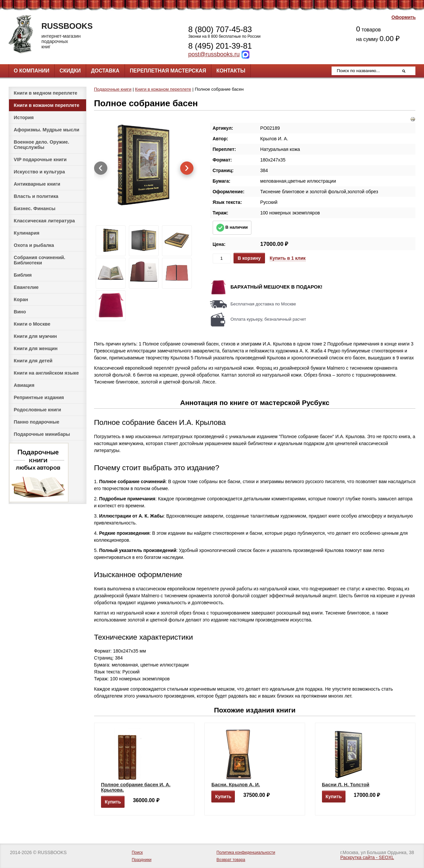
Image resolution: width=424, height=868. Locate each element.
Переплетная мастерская (168, 71)
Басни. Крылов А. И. (236, 785)
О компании (32, 71)
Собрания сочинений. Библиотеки (40, 260)
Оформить (404, 17)
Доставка (105, 71)
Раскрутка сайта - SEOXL (367, 858)
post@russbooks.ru (214, 54)
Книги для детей (33, 361)
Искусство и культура (39, 172)
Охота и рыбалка (34, 245)
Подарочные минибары (42, 434)
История (24, 117)
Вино (20, 312)
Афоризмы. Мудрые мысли (47, 130)
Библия (23, 275)
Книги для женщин (36, 348)
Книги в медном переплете (46, 93)
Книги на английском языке (46, 373)
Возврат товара (231, 860)
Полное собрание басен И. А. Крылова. (136, 787)
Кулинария (27, 233)
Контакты (231, 71)
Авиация (24, 385)
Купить (113, 802)
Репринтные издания (39, 397)
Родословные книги (38, 410)
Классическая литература (44, 221)
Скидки (70, 71)
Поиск (137, 852)
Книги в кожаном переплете (47, 105)
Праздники (142, 860)
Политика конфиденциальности (246, 852)
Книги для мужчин (35, 336)
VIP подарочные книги (40, 160)
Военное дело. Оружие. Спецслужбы (42, 145)
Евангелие (26, 287)
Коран (21, 299)
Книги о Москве (32, 324)
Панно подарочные (37, 422)
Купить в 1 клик (288, 258)
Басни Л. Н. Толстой (346, 785)
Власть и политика (36, 196)
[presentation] (101, 168)
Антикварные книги (37, 184)
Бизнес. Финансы (35, 208)
